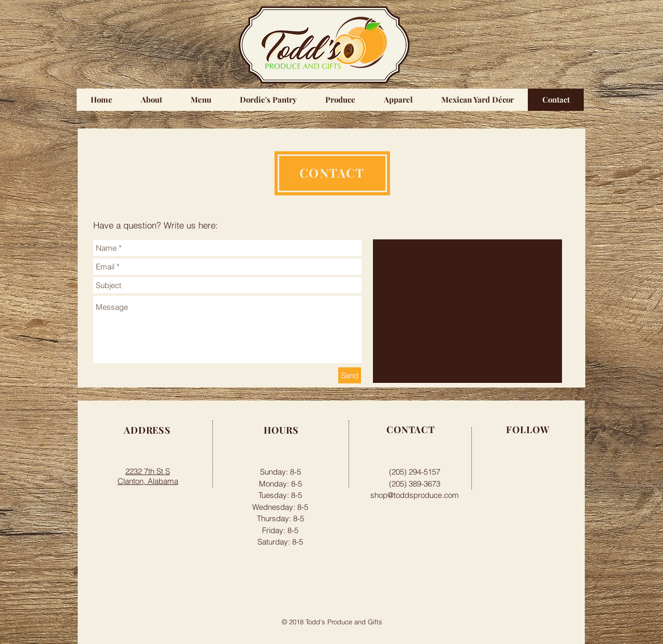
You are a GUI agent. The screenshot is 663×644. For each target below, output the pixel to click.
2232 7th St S (148, 471)
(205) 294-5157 (415, 472)
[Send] (350, 375)
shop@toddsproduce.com (415, 495)
